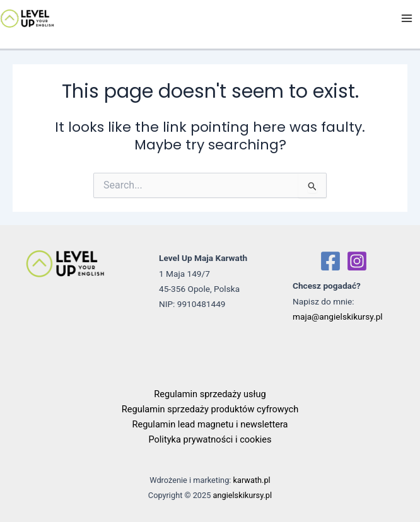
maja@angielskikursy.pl (338, 316)
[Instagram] (357, 261)
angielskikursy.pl (243, 495)
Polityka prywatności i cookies (210, 439)
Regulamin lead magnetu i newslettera (210, 424)
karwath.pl (252, 480)
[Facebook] (330, 261)
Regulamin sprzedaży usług (210, 394)
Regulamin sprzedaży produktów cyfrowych (210, 409)
